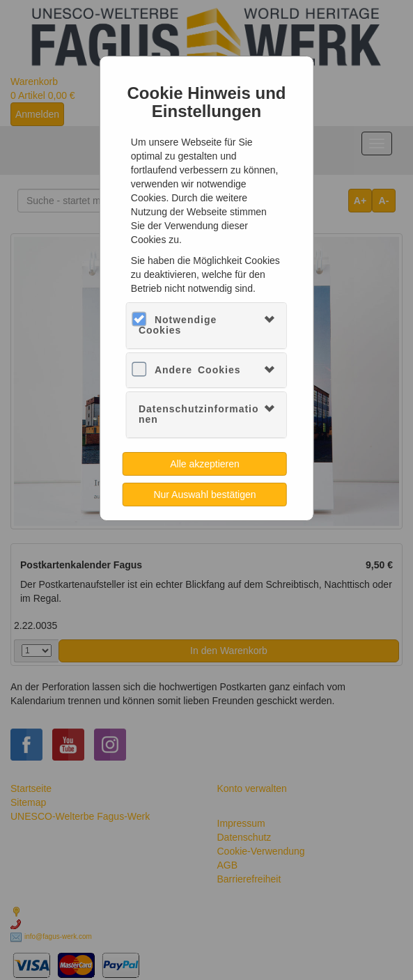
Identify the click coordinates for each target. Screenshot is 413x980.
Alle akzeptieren (205, 464)
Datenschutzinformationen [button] (199, 414)
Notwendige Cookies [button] (178, 325)
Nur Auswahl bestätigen (204, 495)
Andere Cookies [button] (198, 370)
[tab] (206, 326)
